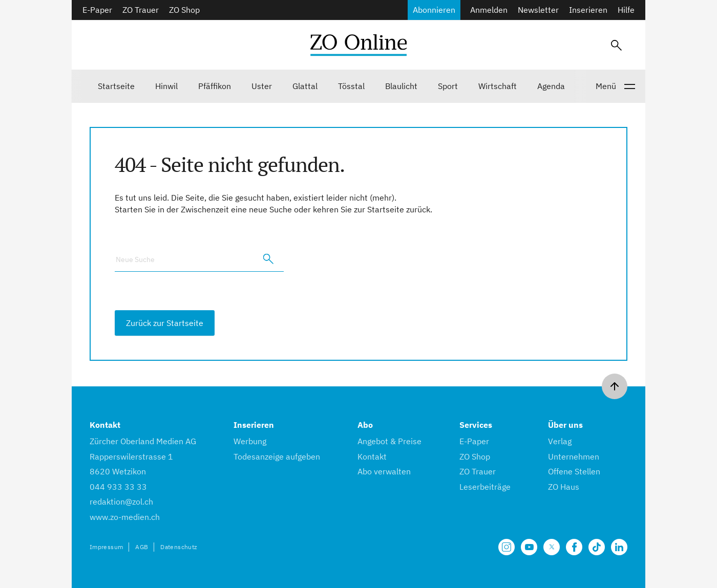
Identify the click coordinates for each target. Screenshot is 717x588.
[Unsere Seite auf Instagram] (507, 547)
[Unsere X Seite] (552, 547)
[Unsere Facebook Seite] (574, 547)
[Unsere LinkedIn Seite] (619, 547)
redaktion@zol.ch (121, 502)
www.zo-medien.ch (125, 517)
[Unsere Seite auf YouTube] (529, 547)
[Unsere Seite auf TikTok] (597, 547)
